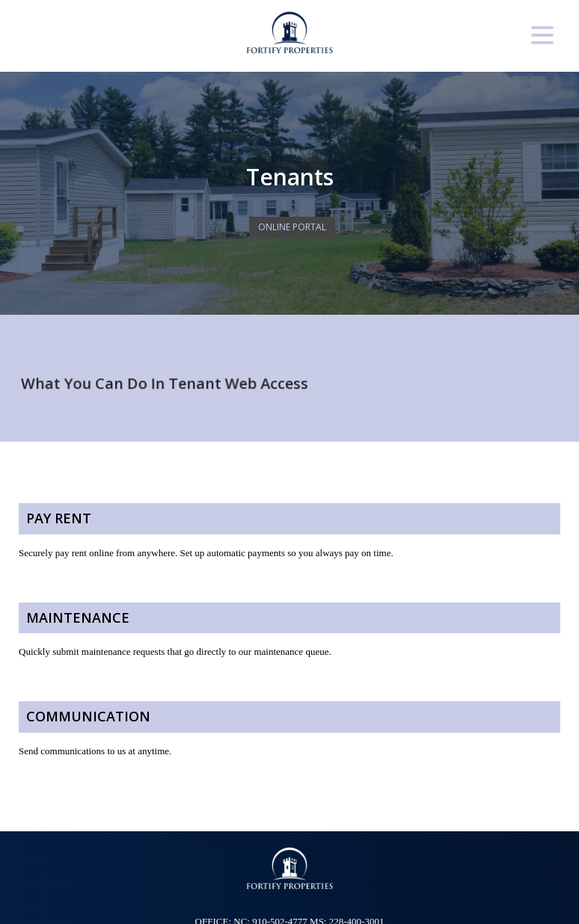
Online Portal (292, 227)
